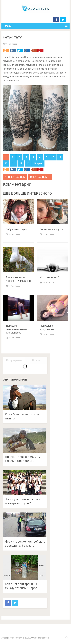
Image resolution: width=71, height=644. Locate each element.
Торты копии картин (52, 229)
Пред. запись (15, 177)
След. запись (40, 177)
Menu (8, 26)
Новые (36, 360)
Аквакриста (7, 638)
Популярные (14, 360)
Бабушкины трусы (17, 229)
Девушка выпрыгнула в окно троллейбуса (17, 329)
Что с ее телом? (49, 277)
